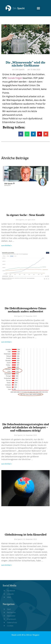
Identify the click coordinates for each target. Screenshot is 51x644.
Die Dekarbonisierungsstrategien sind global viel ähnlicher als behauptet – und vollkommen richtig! (26, 427)
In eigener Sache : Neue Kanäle (26, 215)
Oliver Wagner (33, 635)
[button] (38, 6)
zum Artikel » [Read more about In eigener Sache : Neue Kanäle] (7, 245)
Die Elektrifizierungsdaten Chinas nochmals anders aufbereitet (26, 310)
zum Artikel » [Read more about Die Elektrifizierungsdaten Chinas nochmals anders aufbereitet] (7, 342)
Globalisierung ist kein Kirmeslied (26, 534)
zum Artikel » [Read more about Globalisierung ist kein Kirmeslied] (7, 565)
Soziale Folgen (15, 78)
